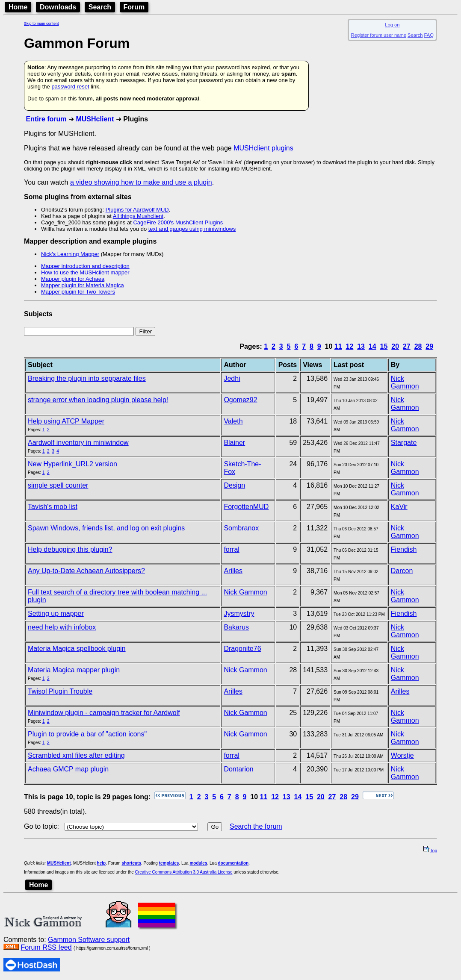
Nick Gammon (405, 382)
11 (338, 346)
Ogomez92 (240, 400)
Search (100, 7)
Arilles (233, 571)
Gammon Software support (89, 940)
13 (361, 346)
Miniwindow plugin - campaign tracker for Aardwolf (104, 713)
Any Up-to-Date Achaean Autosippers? (86, 571)
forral (231, 549)
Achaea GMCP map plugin (68, 769)
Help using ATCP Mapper (66, 421)
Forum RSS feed (46, 947)
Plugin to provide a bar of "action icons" (87, 734)
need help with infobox (62, 627)
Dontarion (238, 769)
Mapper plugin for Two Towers (78, 292)
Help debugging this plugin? (70, 549)
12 (350, 346)
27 (407, 346)
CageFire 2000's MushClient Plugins (178, 222)
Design (234, 485)
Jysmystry (239, 614)
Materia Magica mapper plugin (74, 670)
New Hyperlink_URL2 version (72, 464)
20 (395, 346)
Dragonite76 (242, 649)
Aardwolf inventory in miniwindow (78, 443)
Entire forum (46, 119)
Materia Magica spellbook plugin (77, 649)
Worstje (402, 755)
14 (372, 346)
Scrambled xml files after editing (76, 755)
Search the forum (256, 826)
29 (429, 346)
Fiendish (404, 549)
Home (18, 7)
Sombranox (241, 528)
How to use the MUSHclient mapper (85, 272)
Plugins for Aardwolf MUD (137, 210)
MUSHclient (95, 119)
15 (384, 346)
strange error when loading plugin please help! (98, 400)
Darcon (402, 571)
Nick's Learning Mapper (70, 254)
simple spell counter (58, 485)
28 (418, 346)
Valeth (233, 421)
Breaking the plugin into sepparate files (87, 378)
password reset (70, 87)
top (430, 851)
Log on (392, 25)
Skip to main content (41, 24)
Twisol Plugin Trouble (60, 691)
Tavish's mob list (53, 507)
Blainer (234, 443)
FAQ (429, 35)
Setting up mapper (56, 614)
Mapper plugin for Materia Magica (83, 285)
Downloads (58, 7)
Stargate (404, 443)
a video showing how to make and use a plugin (141, 182)
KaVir (399, 507)
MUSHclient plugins (263, 148)
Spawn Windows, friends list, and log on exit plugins (106, 528)
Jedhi (232, 378)
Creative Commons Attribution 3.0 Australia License (184, 872)
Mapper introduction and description (85, 266)
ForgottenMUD (246, 507)
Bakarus (236, 627)
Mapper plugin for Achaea (73, 279)
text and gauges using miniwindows (192, 229)
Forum (134, 7)
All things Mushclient (138, 216)
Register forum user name (379, 35)
